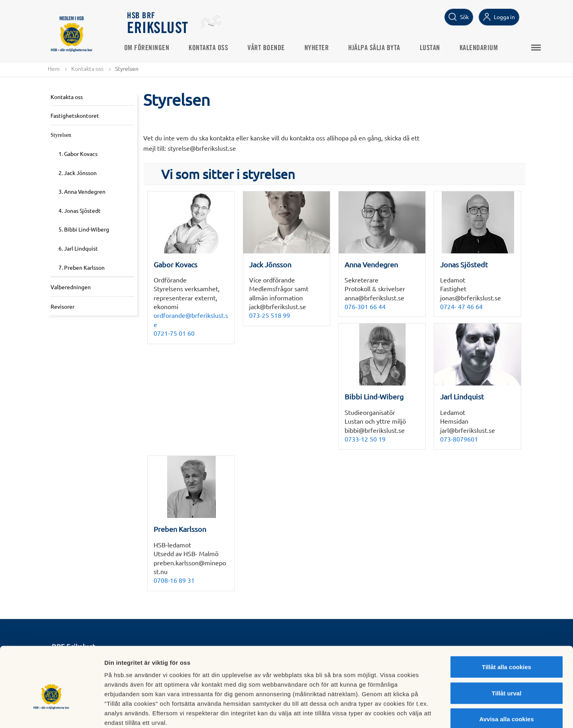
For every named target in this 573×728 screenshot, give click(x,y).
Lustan (433, 48)
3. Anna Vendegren (82, 192)
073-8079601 (459, 439)
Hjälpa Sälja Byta (378, 48)
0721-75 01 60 (174, 333)
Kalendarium (482, 48)
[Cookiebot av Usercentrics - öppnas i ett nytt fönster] (52, 712)
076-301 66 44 (365, 306)
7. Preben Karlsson (82, 267)
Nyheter (320, 48)
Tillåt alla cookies (507, 624)
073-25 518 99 (270, 315)
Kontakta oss (212, 48)
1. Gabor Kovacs (78, 154)
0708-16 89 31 (174, 580)
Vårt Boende (270, 48)
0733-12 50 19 (365, 439)
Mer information (423, 712)
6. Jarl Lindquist (78, 248)
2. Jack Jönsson (78, 173)
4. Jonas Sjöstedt (80, 210)
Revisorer (62, 306)
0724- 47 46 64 (461, 306)
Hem (54, 68)
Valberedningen (71, 287)
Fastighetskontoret (75, 115)
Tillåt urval (507, 650)
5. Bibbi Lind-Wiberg (84, 230)
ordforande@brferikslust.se (191, 320)
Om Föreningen (150, 48)
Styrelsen (61, 135)
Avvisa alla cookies (506, 676)
